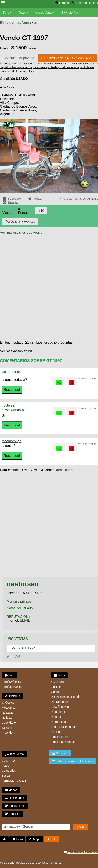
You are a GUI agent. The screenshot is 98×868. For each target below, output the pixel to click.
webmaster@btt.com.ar (81, 852)
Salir (52, 839)
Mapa (35, 839)
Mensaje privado (19, 602)
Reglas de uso (25, 863)
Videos (29, 21)
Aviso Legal (8, 863)
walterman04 (11, 372)
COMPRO (8, 761)
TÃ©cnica (8, 703)
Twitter (38, 199)
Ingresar (64, 3)
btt (30, 351)
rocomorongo (11, 441)
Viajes (55, 692)
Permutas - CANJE (14, 781)
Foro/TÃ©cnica (11, 682)
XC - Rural (58, 682)
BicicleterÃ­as (70, 13)
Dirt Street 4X (60, 702)
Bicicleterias (14, 798)
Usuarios (12, 814)
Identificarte (64, 470)
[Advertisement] (49, 283)
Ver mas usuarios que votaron (22, 232)
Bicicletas (10, 21)
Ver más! (13, 657)
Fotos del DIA (60, 737)
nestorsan (9, 405)
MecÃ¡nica (9, 708)
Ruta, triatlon (59, 712)
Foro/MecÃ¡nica (12, 687)
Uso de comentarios (48, 863)
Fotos (22, 13)
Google (13, 202)
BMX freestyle (60, 707)
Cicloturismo (15, 806)
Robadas (8, 713)
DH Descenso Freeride (66, 697)
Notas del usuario (20, 608)
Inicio (18, 839)
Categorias (9, 771)
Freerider (8, 733)
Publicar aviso (63, 761)
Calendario (9, 723)
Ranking (56, 732)
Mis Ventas (18, 639)
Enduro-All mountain (64, 727)
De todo (56, 717)
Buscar (6, 776)
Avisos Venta (44, 13)
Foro (6, 13)
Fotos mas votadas (63, 742)
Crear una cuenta (87, 3)
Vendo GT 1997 (23, 648)
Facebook (15, 199)
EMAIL (25, 620)
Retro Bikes (58, 722)
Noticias (7, 718)
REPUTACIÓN (18, 617)
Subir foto (60, 753)
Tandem (7, 728)
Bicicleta (12, 696)
